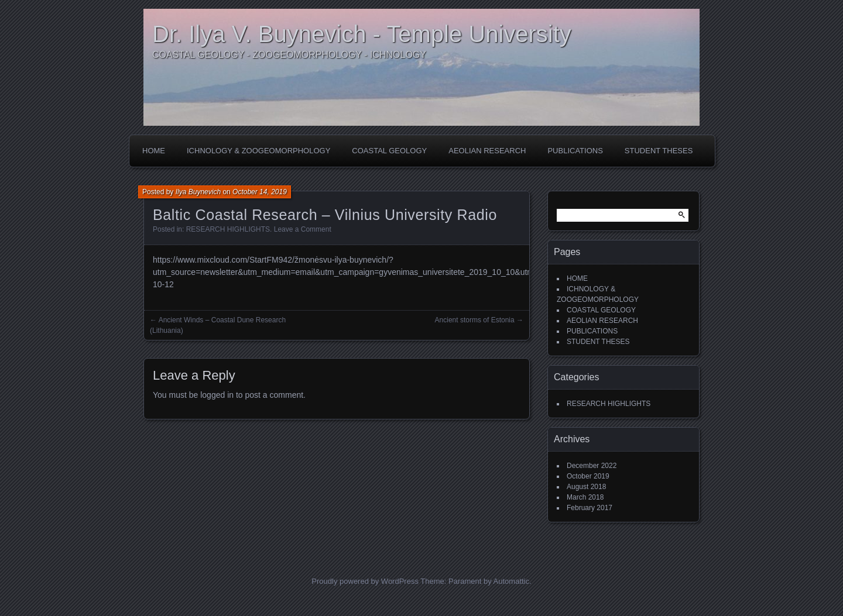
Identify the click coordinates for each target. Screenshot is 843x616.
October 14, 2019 (260, 192)
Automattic (511, 581)
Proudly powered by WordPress (365, 581)
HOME (154, 151)
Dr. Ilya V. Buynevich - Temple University (362, 34)
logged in (217, 395)
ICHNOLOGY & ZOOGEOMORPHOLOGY (258, 151)
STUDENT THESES (659, 151)
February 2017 (590, 508)
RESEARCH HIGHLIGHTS (228, 229)
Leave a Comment (303, 229)
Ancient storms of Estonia (475, 320)
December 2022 (592, 466)
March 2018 (585, 497)
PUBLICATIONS (575, 151)
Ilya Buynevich (198, 192)
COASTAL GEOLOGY (389, 151)
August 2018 (586, 487)
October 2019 (588, 476)
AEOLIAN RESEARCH (487, 151)
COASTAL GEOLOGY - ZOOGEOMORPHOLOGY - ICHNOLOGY (289, 55)
